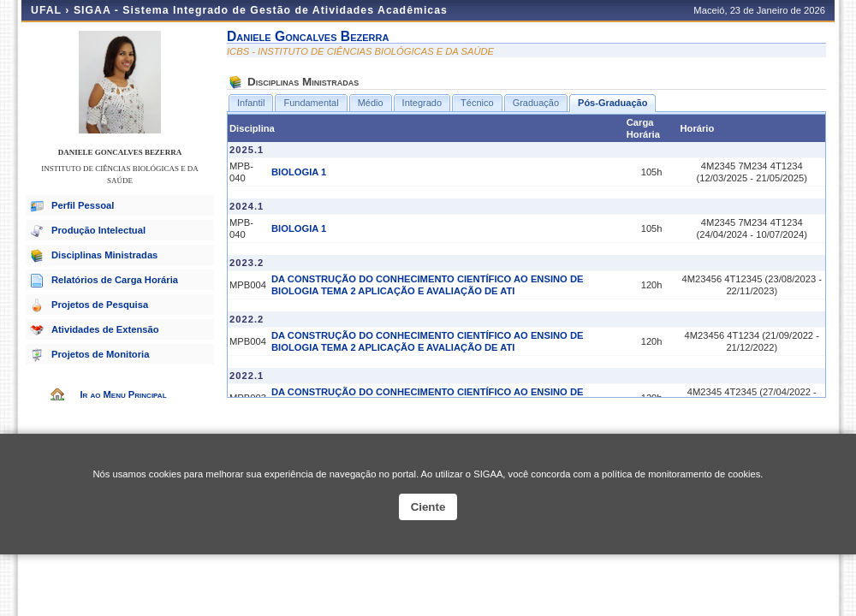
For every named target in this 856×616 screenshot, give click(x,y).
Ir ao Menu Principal (123, 394)
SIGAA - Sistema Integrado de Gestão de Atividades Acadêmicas (261, 10)
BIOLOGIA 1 (299, 172)
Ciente (428, 507)
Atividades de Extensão (105, 329)
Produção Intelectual (98, 230)
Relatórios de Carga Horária (115, 280)
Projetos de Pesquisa (100, 305)
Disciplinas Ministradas (104, 255)
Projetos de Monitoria (100, 354)
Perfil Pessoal (83, 205)
